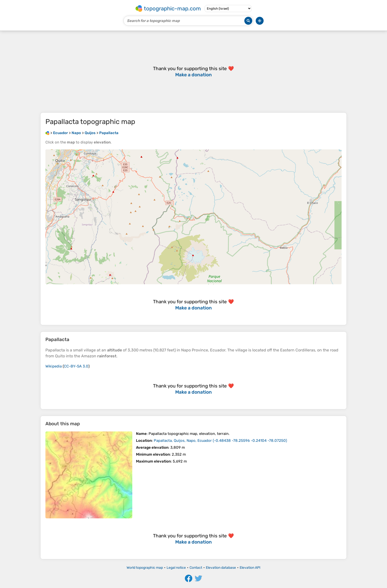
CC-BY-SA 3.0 (76, 366)
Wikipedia (54, 366)
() (220, 441)
